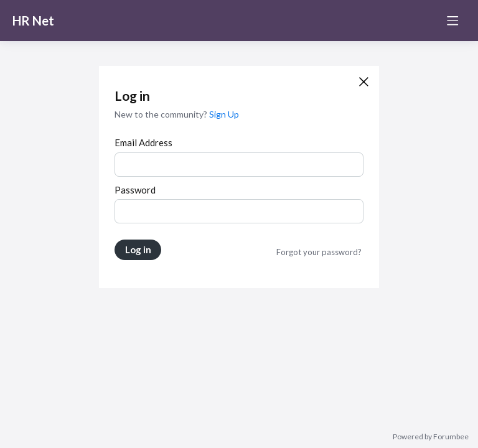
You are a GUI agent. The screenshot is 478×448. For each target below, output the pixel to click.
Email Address (143, 142)
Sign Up (224, 114)
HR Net (33, 21)
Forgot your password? (319, 252)
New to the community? (162, 114)
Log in (138, 250)
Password (135, 190)
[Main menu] (452, 21)
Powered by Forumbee (431, 437)
